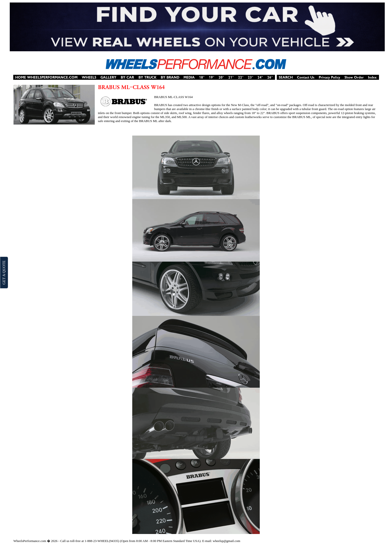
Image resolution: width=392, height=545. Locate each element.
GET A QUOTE (4, 272)
